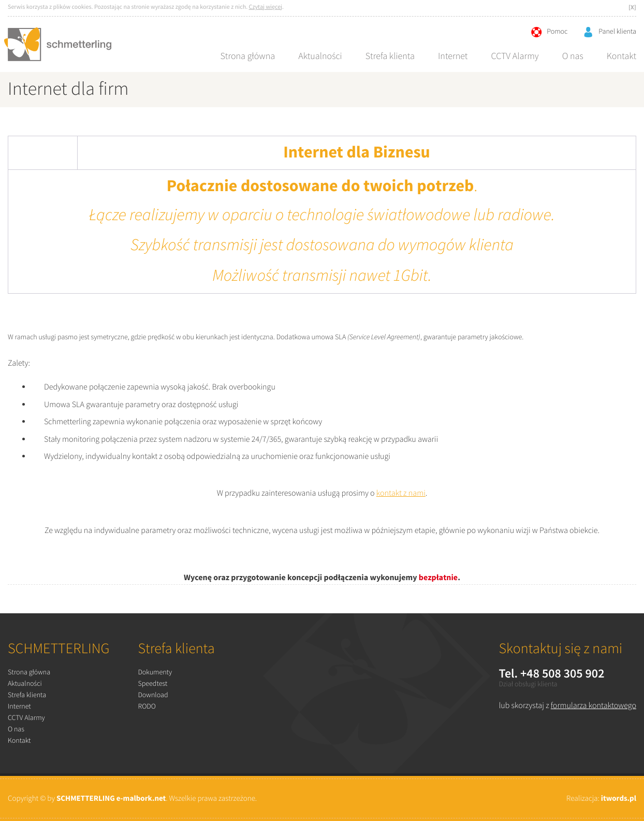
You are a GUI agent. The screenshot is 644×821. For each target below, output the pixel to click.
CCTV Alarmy (515, 56)
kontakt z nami (401, 493)
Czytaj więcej (266, 8)
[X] (632, 8)
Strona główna (247, 56)
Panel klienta (610, 32)
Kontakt (621, 56)
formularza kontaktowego (594, 705)
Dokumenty (155, 673)
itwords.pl (619, 798)
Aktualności (320, 56)
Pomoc (549, 32)
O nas (573, 56)
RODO (147, 707)
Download (153, 696)
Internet (453, 56)
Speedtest (152, 684)
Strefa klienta (390, 56)
